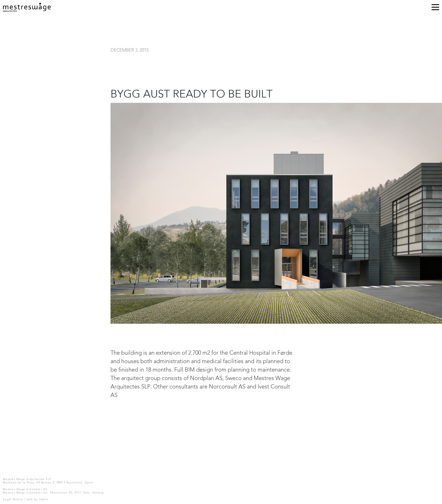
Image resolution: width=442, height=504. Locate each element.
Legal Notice (13, 499)
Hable (44, 499)
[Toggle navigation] (435, 8)
